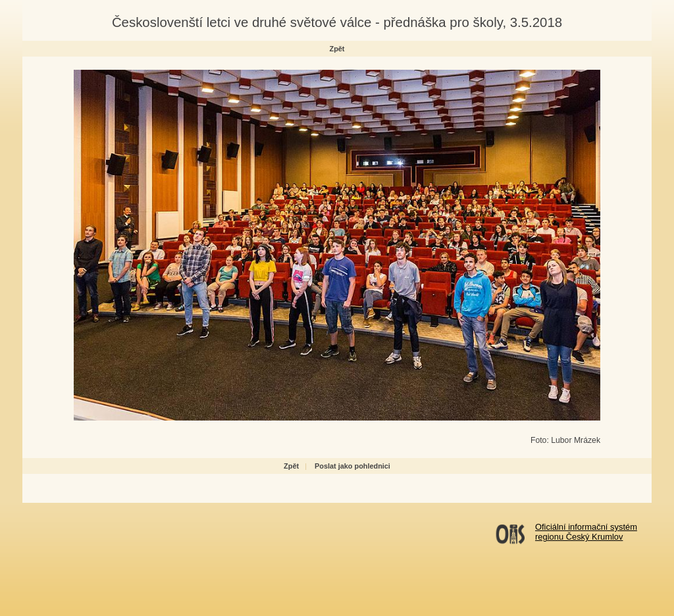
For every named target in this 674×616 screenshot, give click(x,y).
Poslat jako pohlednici (352, 466)
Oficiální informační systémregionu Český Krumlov (586, 532)
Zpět (337, 49)
